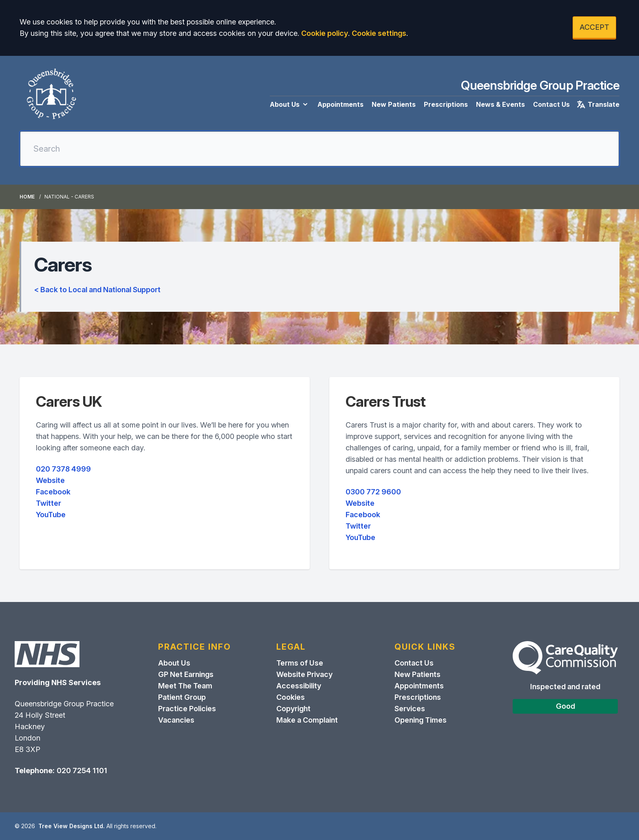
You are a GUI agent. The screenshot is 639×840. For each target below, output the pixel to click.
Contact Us (551, 104)
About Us (290, 104)
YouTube (51, 515)
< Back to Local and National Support (97, 290)
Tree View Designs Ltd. (72, 826)
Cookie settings (379, 33)
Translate (598, 104)
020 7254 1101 (82, 771)
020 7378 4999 (63, 469)
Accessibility (299, 686)
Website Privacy (304, 674)
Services (410, 709)
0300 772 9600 (373, 492)
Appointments (340, 104)
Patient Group (182, 697)
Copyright (293, 709)
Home (27, 197)
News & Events (500, 104)
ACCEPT (594, 27)
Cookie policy (325, 33)
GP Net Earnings (186, 674)
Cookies (291, 697)
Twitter (48, 503)
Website (50, 480)
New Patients (394, 104)
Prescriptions (446, 104)
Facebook (53, 492)
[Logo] (51, 95)
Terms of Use (300, 663)
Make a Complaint (307, 720)
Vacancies (176, 720)
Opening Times (421, 720)
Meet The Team (185, 686)
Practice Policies (187, 709)
